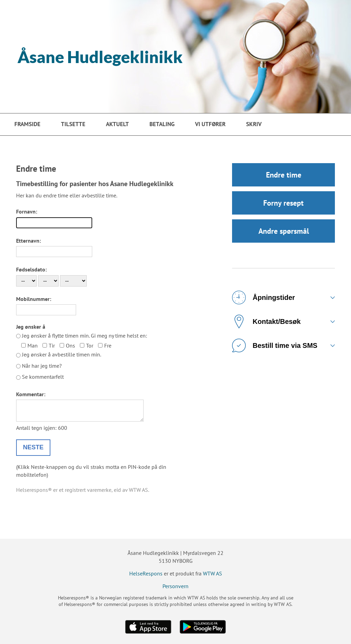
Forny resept (283, 203)
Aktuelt (117, 124)
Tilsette (73, 124)
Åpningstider (263, 297)
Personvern (175, 586)
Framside (27, 124)
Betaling (162, 124)
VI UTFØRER (210, 124)
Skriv (254, 124)
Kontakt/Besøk (266, 321)
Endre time (284, 175)
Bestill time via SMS (275, 345)
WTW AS (213, 573)
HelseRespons (146, 573)
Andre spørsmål (284, 231)
